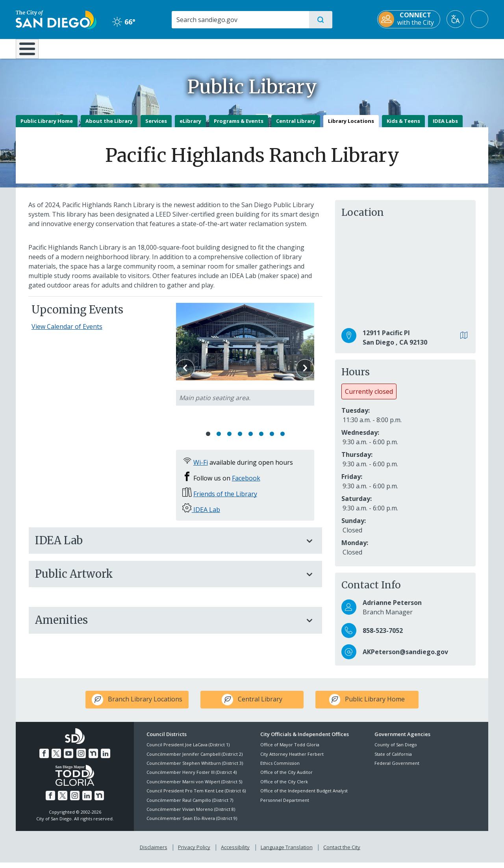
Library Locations (351, 126)
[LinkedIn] (106, 759)
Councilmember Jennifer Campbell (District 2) (195, 759)
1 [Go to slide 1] (208, 440)
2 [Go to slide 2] (219, 440)
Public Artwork (168, 580)
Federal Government (397, 769)
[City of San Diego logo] (56, 19)
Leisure (82, 48)
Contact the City (342, 853)
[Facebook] (44, 759)
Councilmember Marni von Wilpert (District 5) (194, 787)
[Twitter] (56, 759)
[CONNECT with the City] (409, 19)
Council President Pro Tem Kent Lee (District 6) (196, 797)
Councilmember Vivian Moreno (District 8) (191, 815)
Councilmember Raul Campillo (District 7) (190, 806)
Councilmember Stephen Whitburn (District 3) (195, 769)
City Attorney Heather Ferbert (292, 759)
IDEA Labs (445, 126)
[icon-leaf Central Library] (252, 706)
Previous (185, 374)
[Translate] (455, 19)
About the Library (109, 126)
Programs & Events (239, 126)
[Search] (240, 20)
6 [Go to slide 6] (261, 440)
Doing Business (224, 48)
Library (296, 48)
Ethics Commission (280, 769)
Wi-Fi (201, 468)
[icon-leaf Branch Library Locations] (137, 706)
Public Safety (373, 48)
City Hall (450, 48)
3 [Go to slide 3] (229, 440)
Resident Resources (155, 48)
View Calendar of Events (67, 332)
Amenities (168, 626)
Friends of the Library (225, 500)
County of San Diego (396, 750)
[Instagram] (81, 759)
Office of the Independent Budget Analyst (304, 797)
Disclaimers (154, 853)
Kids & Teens (403, 126)
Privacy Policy (194, 853)
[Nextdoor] (93, 759)
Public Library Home (47, 126)
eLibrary (190, 126)
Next (305, 374)
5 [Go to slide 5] (251, 440)
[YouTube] (69, 759)
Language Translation (287, 853)
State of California (393, 759)
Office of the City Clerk (284, 787)
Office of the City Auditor (286, 778)
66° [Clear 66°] (124, 22)
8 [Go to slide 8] (283, 440)
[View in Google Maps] (464, 341)
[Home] (31, 52)
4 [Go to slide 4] (240, 440)
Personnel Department (285, 806)
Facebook (246, 484)
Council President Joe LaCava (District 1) (188, 750)
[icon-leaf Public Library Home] (367, 706)
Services (156, 126)
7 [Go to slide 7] (272, 440)
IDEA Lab (206, 516)
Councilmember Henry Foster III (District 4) (192, 778)
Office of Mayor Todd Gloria (290, 750)
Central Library (296, 126)
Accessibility (235, 853)
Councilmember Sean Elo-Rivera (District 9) (192, 824)
